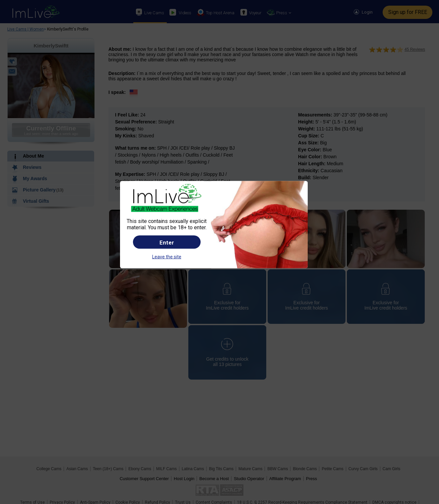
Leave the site (167, 256)
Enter (167, 242)
